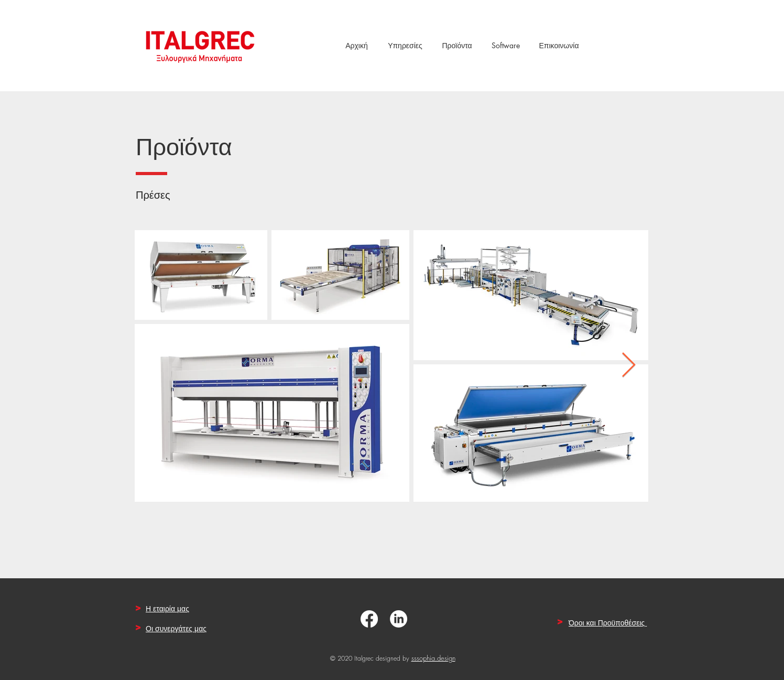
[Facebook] (369, 619)
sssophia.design (433, 658)
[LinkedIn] (399, 619)
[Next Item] (628, 366)
